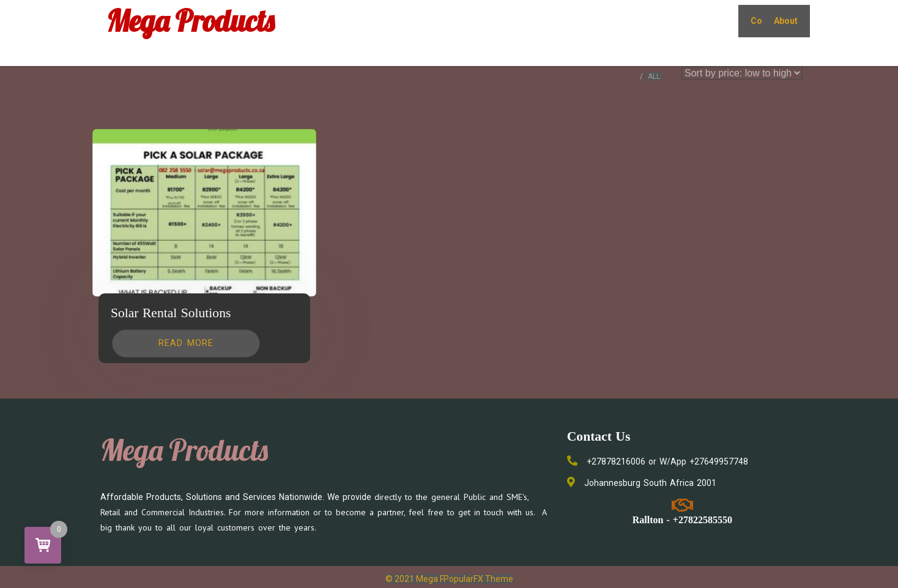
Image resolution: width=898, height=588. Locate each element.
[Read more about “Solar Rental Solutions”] (186, 344)
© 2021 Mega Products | (433, 579)
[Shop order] (742, 73)
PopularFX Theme (478, 579)
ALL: (655, 76)
